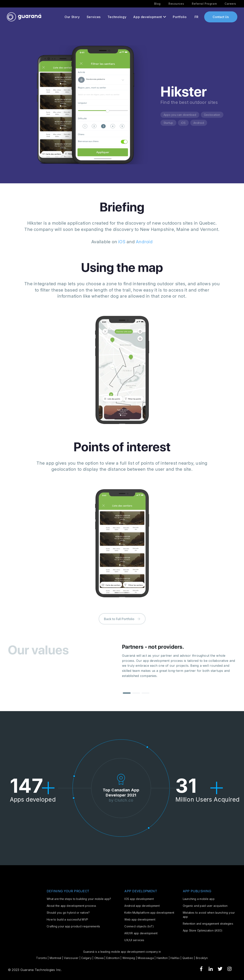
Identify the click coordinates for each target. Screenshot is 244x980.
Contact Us (221, 17)
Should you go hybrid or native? (68, 913)
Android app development (142, 906)
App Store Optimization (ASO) (203, 930)
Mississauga (146, 958)
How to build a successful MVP (67, 919)
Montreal (56, 958)
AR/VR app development (141, 933)
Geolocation (212, 115)
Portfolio (180, 17)
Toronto (41, 958)
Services (94, 17)
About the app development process (71, 906)
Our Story (72, 17)
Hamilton (162, 958)
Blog (157, 4)
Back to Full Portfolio (122, 626)
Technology (117, 17)
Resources (176, 4)
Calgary (86, 958)
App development (148, 17)
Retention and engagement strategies (208, 924)
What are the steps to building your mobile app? (79, 899)
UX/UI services (134, 940)
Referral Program (204, 4)
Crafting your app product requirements (73, 926)
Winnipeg (129, 958)
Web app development (140, 919)
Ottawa (99, 958)
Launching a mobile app (199, 899)
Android (199, 123)
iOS (183, 123)
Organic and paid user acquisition (205, 906)
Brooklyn (202, 958)
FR (196, 17)
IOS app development (139, 899)
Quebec (188, 958)
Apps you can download (180, 115)
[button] (127, 698)
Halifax (175, 958)
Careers (230, 4)
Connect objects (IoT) (139, 926)
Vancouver (71, 958)
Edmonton (113, 958)
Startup (168, 123)
